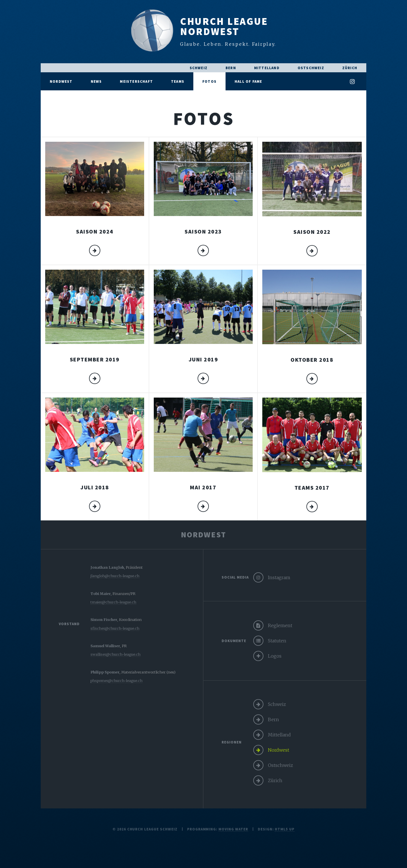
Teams (178, 81)
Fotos (209, 81)
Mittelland (267, 68)
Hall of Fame (248, 81)
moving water (233, 829)
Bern (231, 68)
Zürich (350, 68)
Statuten (277, 641)
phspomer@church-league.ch (116, 681)
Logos (275, 656)
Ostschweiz (311, 68)
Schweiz (199, 68)
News (96, 81)
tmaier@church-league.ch (113, 602)
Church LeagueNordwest (224, 26)
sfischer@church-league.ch (115, 628)
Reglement (280, 625)
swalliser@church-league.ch (115, 654)
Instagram (279, 577)
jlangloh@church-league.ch (115, 576)
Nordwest (61, 81)
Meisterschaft (136, 81)
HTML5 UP (285, 829)
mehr (95, 250)
